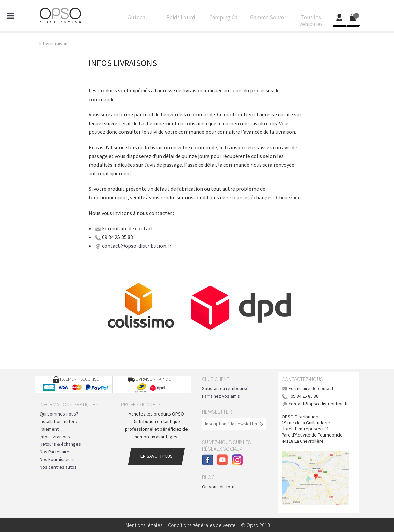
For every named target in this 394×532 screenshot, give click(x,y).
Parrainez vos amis (221, 396)
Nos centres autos (58, 467)
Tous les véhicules (311, 22)
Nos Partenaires (56, 452)
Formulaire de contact (128, 228)
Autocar (137, 19)
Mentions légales (144, 525)
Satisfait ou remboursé (225, 388)
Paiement (49, 429)
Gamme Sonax (267, 19)
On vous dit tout (218, 487)
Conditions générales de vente (202, 525)
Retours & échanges (60, 444)
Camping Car (224, 19)
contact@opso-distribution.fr (137, 246)
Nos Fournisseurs (57, 459)
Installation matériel (60, 421)
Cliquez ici (287, 197)
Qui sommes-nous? (59, 414)
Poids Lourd (181, 19)
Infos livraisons (55, 437)
